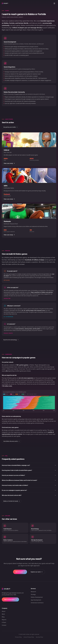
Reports (4, 620)
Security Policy (39, 637)
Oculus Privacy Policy (29, 637)
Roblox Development (37, 597)
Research (33, 592)
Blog (3, 617)
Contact (4, 625)
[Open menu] (54, 3)
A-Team (4, 622)
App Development (36, 600)
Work (3, 614)
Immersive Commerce (37, 603)
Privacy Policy (18, 637)
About (4, 611)
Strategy (33, 594)
